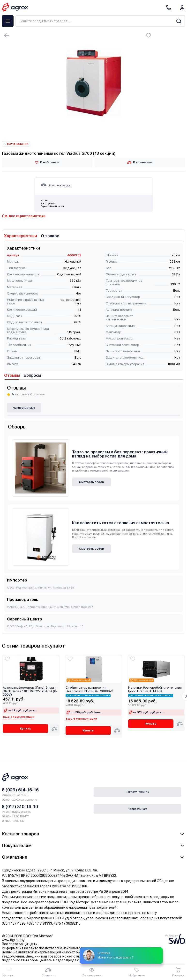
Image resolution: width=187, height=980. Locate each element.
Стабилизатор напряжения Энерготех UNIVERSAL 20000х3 (89, 689)
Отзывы (12, 375)
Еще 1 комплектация (19, 717)
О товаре (50, 236)
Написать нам (137, 809)
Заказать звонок (137, 792)
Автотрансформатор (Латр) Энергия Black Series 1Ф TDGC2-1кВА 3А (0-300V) (31, 691)
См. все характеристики (24, 216)
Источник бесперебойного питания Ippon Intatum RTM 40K (155, 689)
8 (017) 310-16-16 (20, 807)
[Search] (179, 21)
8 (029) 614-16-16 (20, 790)
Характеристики (21, 236)
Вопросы (32, 375)
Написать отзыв (24, 408)
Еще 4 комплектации (81, 719)
